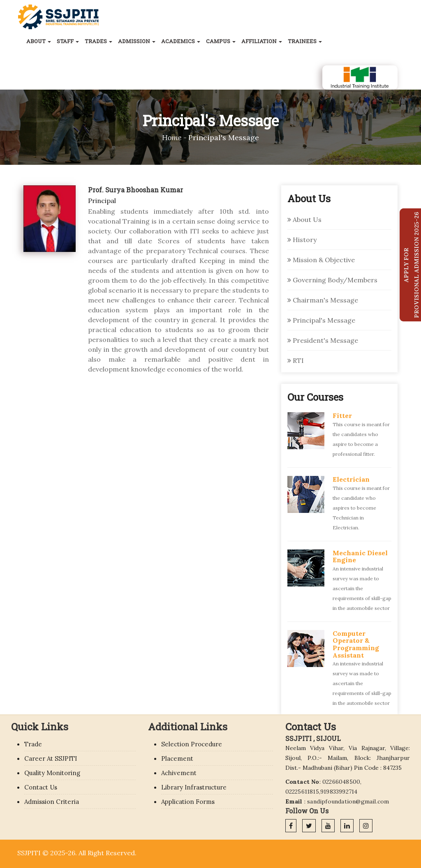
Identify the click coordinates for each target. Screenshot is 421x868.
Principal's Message (321, 320)
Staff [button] (68, 41)
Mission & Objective (321, 260)
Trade (33, 744)
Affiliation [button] (262, 41)
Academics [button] (181, 41)
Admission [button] (137, 41)
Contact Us (41, 787)
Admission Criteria (52, 802)
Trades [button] (98, 41)
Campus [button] (221, 41)
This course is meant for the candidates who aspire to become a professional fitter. (361, 439)
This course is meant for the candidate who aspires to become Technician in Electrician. (361, 508)
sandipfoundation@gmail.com (348, 801)
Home (172, 137)
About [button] (39, 41)
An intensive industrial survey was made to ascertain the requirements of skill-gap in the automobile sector (362, 588)
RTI (296, 360)
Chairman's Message (323, 300)
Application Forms (188, 802)
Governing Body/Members (332, 280)
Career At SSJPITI (51, 758)
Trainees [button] (305, 41)
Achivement (179, 773)
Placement (177, 758)
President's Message (323, 340)
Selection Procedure (192, 744)
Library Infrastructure (194, 787)
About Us (304, 219)
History (302, 240)
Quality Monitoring (52, 773)
